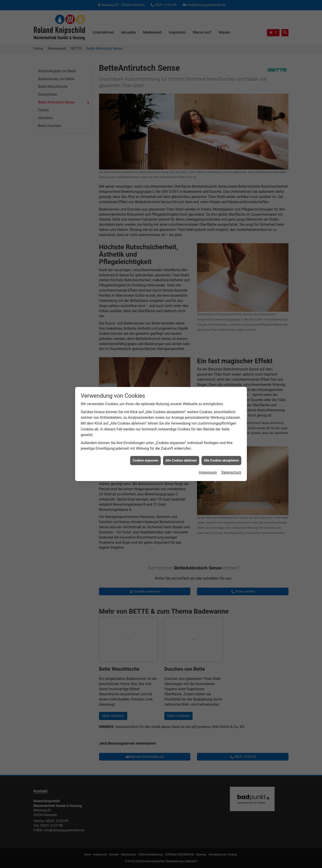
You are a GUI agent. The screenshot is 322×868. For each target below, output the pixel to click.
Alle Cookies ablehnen (181, 375)
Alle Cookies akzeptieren (221, 375)
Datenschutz (231, 387)
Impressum (208, 387)
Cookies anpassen (145, 375)
